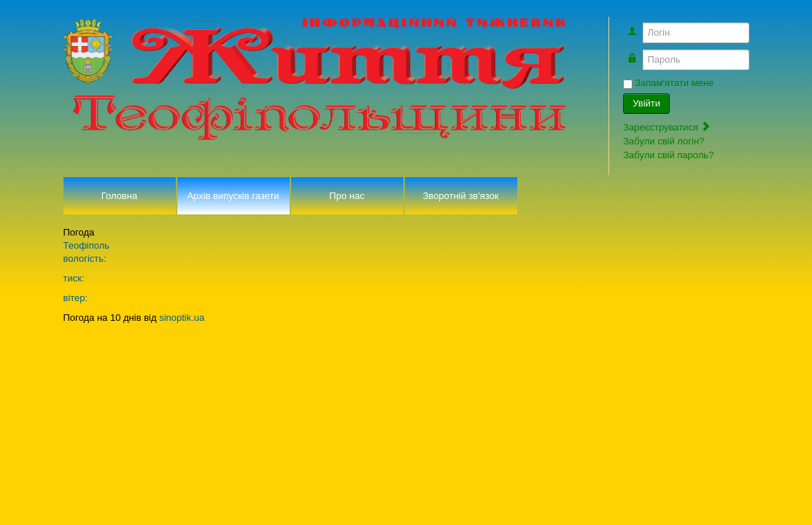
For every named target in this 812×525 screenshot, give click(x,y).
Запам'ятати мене (674, 83)
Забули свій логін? (664, 141)
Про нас (347, 196)
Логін (640, 26)
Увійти (646, 103)
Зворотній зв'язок (460, 196)
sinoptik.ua (182, 318)
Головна (119, 196)
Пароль (640, 53)
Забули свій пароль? (668, 155)
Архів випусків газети (233, 196)
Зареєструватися (667, 127)
